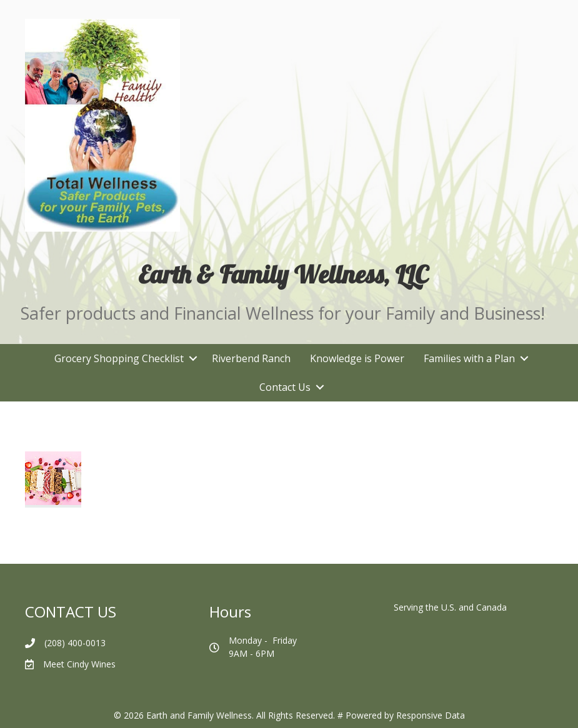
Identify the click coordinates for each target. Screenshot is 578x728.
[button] (193, 358)
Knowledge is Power (357, 358)
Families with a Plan (469, 358)
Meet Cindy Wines (79, 664)
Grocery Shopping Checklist (119, 358)
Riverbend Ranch (251, 358)
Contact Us (285, 387)
